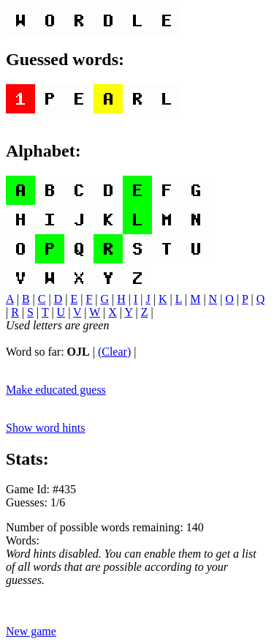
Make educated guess (56, 390)
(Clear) (114, 352)
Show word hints (45, 428)
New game (31, 631)
